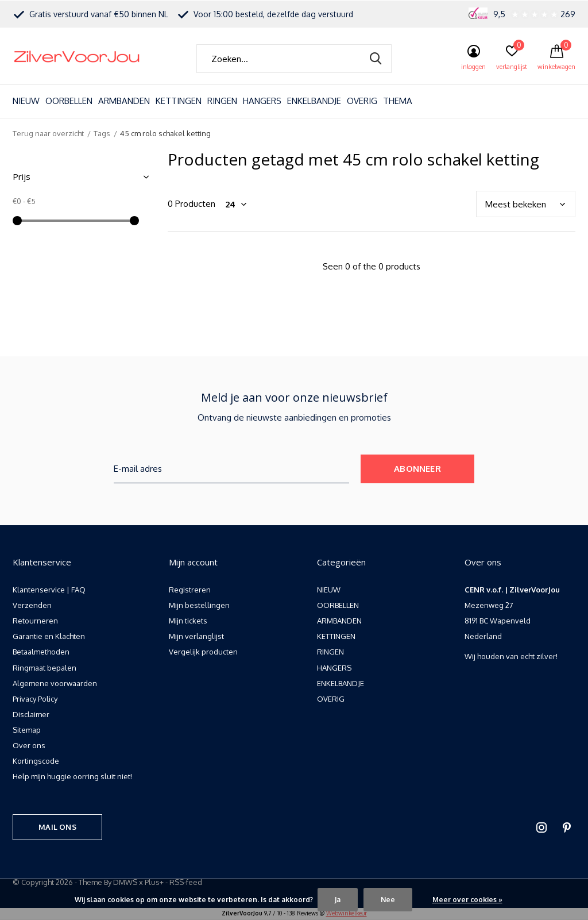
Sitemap (27, 730)
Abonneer (417, 469)
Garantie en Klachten (49, 636)
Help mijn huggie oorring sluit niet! (72, 776)
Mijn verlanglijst (196, 636)
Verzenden (32, 605)
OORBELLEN (69, 101)
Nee (388, 900)
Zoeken (376, 59)
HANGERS (262, 101)
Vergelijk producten (203, 652)
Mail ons (57, 827)
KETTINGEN (179, 101)
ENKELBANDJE (314, 101)
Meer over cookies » (467, 900)
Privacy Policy (35, 699)
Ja (338, 900)
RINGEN (222, 101)
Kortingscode (36, 761)
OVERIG (362, 101)
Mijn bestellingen (199, 605)
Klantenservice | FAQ (49, 590)
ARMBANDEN (124, 101)
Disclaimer (31, 714)
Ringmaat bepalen (45, 668)
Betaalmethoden (41, 652)
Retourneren (35, 621)
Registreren (190, 590)
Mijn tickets (188, 621)
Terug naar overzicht (48, 133)
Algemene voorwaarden (55, 683)
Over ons (29, 745)
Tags (102, 133)
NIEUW (26, 101)
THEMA (398, 101)
